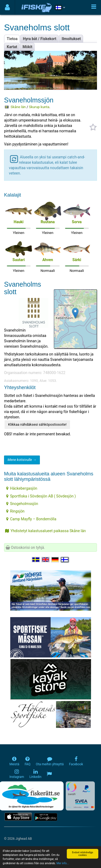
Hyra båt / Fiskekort (40, 39)
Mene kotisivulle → (22, 460)
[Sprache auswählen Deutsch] (55, 560)
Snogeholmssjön (22, 504)
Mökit (27, 47)
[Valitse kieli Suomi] (65, 560)
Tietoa (12, 39)
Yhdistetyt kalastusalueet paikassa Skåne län (46, 531)
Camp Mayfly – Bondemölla (31, 519)
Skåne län (18, 107)
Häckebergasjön (22, 488)
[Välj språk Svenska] (36, 560)
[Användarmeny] (7, 7)
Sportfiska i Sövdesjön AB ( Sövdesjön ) (41, 496)
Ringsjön (15, 511)
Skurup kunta (39, 107)
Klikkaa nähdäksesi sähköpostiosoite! (37, 424)
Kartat (12, 47)
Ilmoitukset (71, 39)
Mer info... (63, 864)
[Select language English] (46, 560)
